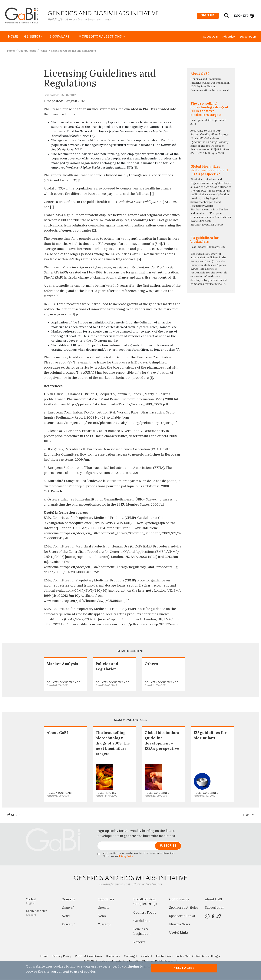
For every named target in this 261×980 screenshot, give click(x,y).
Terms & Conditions (88, 957)
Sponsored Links (182, 916)
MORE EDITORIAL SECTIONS (102, 37)
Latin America (41, 913)
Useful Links (179, 933)
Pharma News (180, 925)
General (68, 908)
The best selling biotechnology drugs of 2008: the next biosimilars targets (113, 744)
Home (13, 37)
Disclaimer (113, 957)
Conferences (179, 900)
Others (151, 664)
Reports (139, 943)
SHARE (14, 816)
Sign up (208, 16)
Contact (147, 957)
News (66, 916)
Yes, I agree (184, 968)
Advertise (229, 37)
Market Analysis (62, 664)
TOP (249, 816)
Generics (34, 37)
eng (237, 16)
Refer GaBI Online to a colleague (199, 957)
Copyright (131, 957)
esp (246, 16)
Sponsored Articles (184, 908)
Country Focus (27, 51)
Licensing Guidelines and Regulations (74, 51)
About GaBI (210, 37)
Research (68, 925)
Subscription (248, 37)
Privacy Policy (126, 857)
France (44, 51)
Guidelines (142, 921)
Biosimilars (61, 37)
